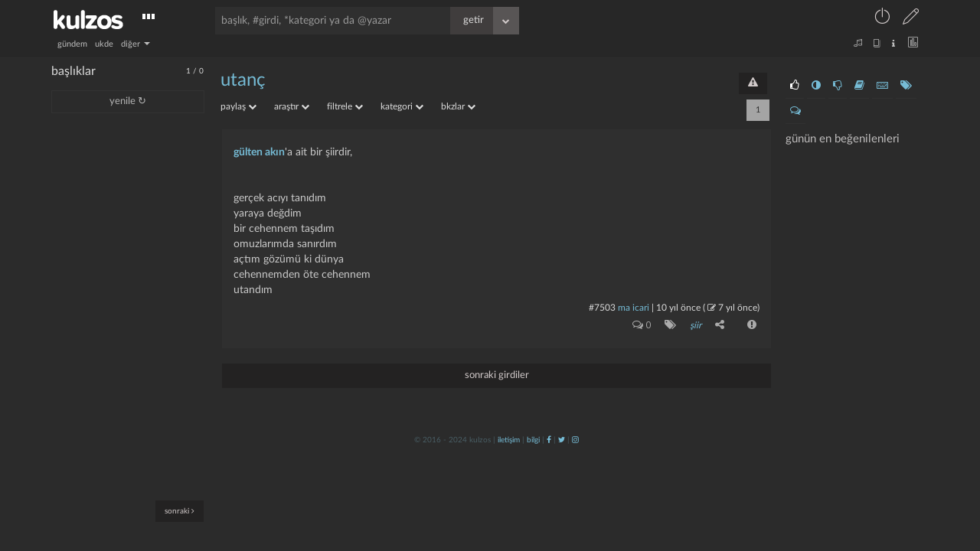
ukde (104, 44)
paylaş (238, 106)
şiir (696, 325)
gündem (72, 44)
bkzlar (458, 106)
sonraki (180, 511)
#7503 (602, 308)
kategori (402, 106)
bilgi (533, 440)
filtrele (345, 106)
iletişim (509, 440)
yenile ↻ (128, 101)
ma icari (634, 308)
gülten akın (259, 152)
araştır (292, 106)
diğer (136, 44)
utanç (243, 80)
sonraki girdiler (497, 375)
